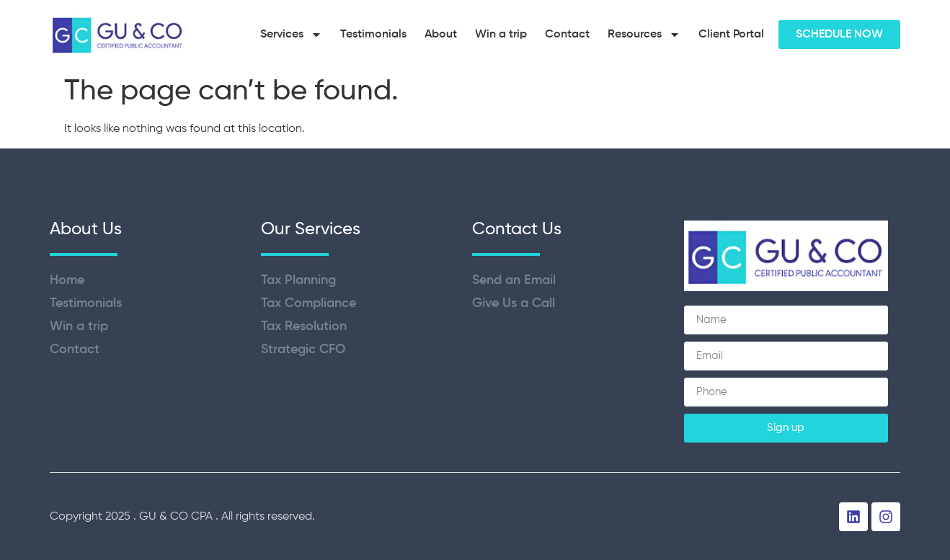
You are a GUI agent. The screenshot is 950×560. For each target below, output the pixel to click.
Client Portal (731, 35)
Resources (644, 35)
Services (291, 35)
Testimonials (373, 35)
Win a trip (501, 35)
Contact (567, 35)
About (441, 35)
